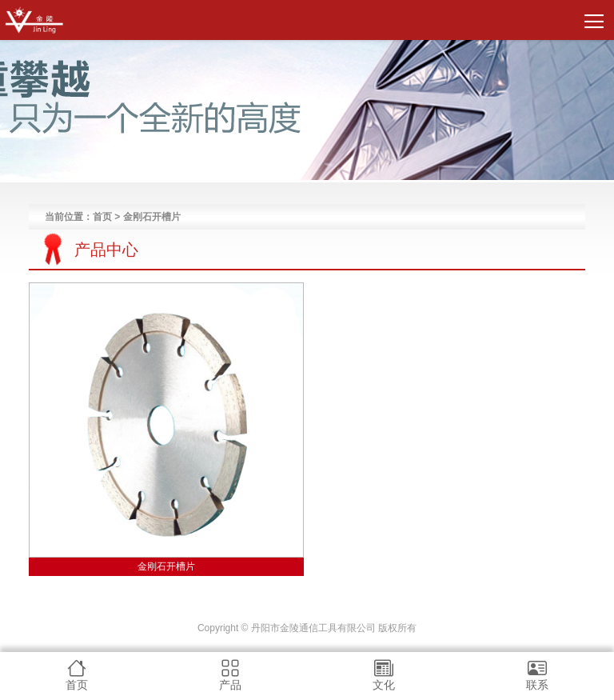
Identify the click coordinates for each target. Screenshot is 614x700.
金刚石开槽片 (166, 566)
